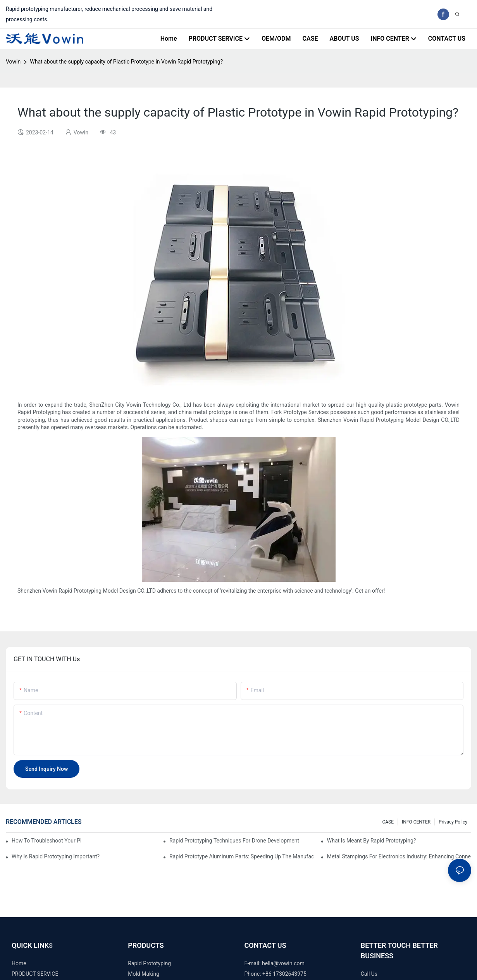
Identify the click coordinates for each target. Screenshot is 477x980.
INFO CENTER (416, 822)
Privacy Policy (453, 822)
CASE (388, 822)
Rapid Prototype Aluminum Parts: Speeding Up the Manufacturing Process (241, 856)
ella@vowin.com (285, 963)
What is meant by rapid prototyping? (372, 841)
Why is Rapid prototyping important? (56, 856)
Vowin (13, 62)
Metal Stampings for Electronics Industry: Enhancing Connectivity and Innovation (399, 856)
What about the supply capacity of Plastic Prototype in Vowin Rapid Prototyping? (126, 62)
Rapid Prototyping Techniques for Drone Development (234, 841)
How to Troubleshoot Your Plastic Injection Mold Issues (46, 841)
